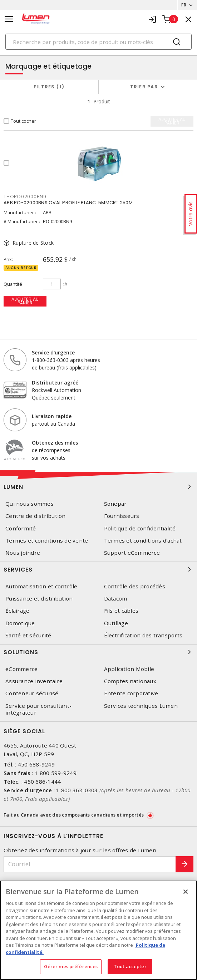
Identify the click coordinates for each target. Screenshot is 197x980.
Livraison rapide (52, 416)
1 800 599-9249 (56, 773)
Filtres (49, 87)
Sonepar (115, 504)
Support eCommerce (132, 553)
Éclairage (17, 611)
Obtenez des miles (55, 443)
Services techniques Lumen (141, 706)
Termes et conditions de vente (47, 541)
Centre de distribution (36, 516)
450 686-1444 (42, 781)
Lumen (98, 487)
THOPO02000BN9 (25, 197)
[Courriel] (90, 864)
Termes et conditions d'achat (143, 541)
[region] (98, 930)
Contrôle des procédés (135, 586)
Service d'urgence (53, 352)
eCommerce (21, 669)
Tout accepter (130, 966)
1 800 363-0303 (77, 790)
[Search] (98, 42)
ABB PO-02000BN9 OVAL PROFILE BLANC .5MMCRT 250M (68, 203)
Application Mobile (129, 669)
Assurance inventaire (34, 681)
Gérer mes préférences (71, 966)
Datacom (116, 599)
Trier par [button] (144, 87)
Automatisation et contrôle (41, 586)
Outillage (116, 623)
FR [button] (184, 5)
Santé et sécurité (28, 635)
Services (98, 569)
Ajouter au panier (25, 301)
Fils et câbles (121, 611)
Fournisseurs (122, 516)
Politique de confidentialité (140, 528)
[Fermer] (186, 892)
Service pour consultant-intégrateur (38, 709)
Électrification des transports (143, 635)
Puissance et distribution (39, 599)
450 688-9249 (36, 764)
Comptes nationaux (130, 681)
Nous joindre (23, 553)
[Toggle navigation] (9, 19)
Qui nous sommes (29, 504)
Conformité (21, 528)
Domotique (20, 623)
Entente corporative (131, 693)
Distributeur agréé (55, 383)
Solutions (98, 652)
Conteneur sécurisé (32, 693)
